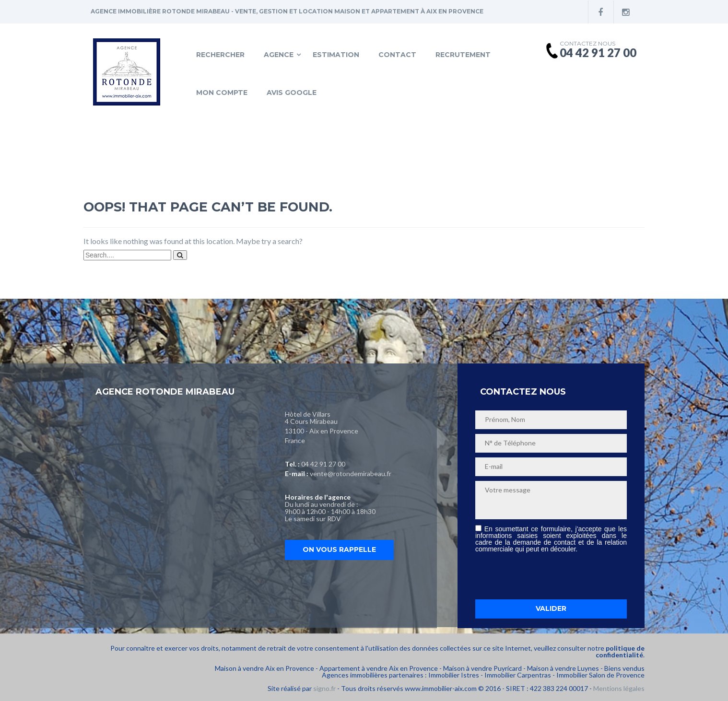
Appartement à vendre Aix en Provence (379, 668)
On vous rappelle (339, 549)
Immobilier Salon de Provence (600, 675)
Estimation (336, 55)
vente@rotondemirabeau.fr (351, 473)
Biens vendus (624, 668)
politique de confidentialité (620, 651)
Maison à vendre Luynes (563, 668)
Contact (397, 55)
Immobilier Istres (454, 675)
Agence (279, 55)
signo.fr (324, 688)
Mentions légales (619, 688)
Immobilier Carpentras (518, 675)
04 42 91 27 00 (323, 464)
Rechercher (220, 55)
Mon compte (222, 93)
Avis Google (292, 93)
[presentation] (548, 576)
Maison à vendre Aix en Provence (264, 668)
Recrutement (463, 55)
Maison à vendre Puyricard (482, 668)
